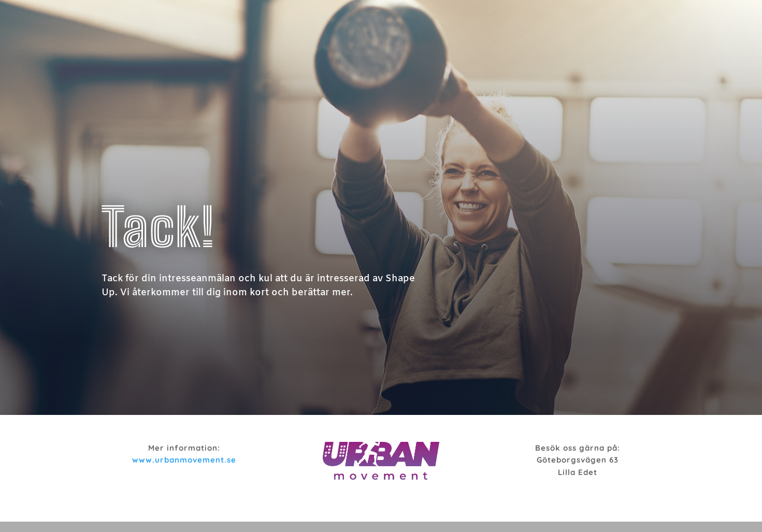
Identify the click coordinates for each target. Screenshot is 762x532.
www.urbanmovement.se (184, 460)
